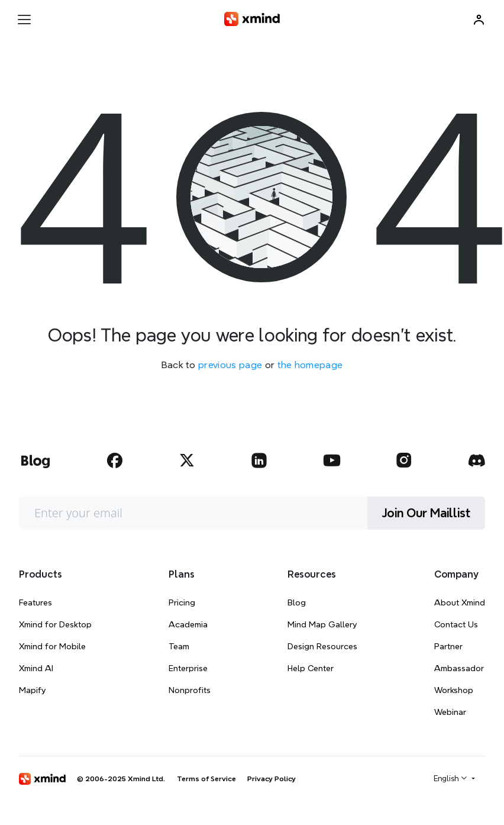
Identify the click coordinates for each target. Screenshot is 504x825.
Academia (188, 624)
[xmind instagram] (404, 460)
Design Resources (322, 646)
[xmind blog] (35, 460)
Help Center (311, 668)
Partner (448, 646)
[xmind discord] (476, 460)
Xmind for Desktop (55, 624)
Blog (297, 602)
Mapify (32, 690)
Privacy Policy (272, 779)
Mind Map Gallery (322, 624)
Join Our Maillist (426, 513)
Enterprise (188, 668)
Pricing (182, 602)
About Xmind (460, 602)
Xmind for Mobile (52, 646)
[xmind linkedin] (259, 460)
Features (35, 602)
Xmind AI (36, 668)
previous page (230, 365)
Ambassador (459, 668)
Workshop (454, 690)
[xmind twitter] (187, 460)
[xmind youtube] (332, 460)
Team (179, 646)
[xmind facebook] (115, 460)
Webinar (450, 712)
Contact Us (456, 624)
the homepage (310, 365)
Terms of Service (206, 779)
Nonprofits (190, 690)
